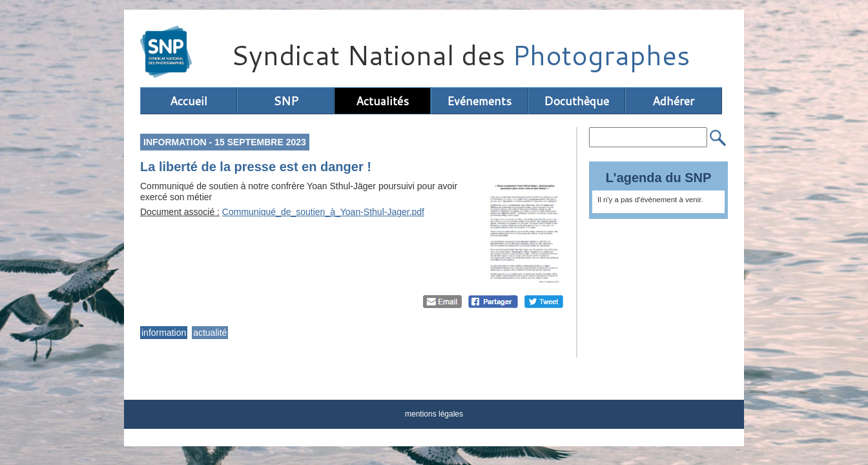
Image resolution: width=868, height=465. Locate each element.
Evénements (479, 101)
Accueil (189, 101)
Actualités (382, 101)
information (164, 333)
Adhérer (673, 101)
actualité (210, 333)
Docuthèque (576, 101)
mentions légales (434, 414)
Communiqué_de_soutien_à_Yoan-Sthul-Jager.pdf (323, 212)
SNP (286, 101)
